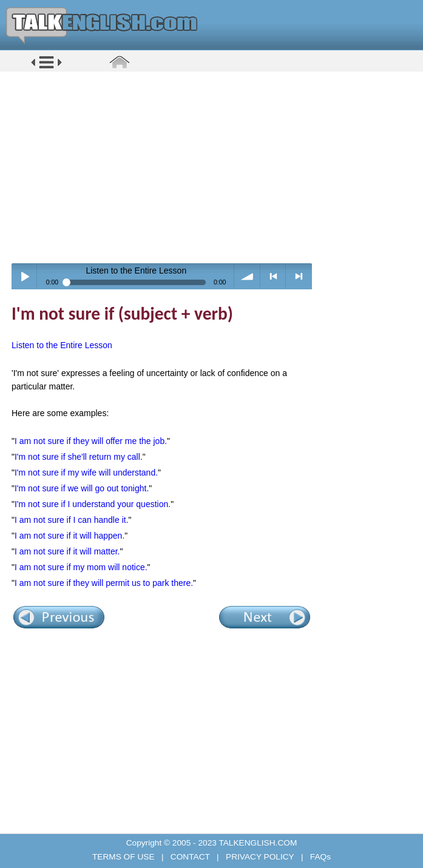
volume (247, 276)
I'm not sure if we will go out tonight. (82, 488)
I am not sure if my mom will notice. (81, 567)
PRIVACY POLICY (260, 857)
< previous (273, 276)
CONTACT (190, 857)
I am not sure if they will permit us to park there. (104, 583)
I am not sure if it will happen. (69, 536)
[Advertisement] (216, 167)
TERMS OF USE (124, 857)
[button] (46, 68)
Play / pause (25, 276)
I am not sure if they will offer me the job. (91, 441)
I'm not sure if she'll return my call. (79, 457)
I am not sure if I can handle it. (72, 520)
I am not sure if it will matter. (67, 551)
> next (299, 276)
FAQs (319, 857)
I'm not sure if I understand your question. (93, 504)
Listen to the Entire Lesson (62, 345)
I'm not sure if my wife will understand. (86, 473)
